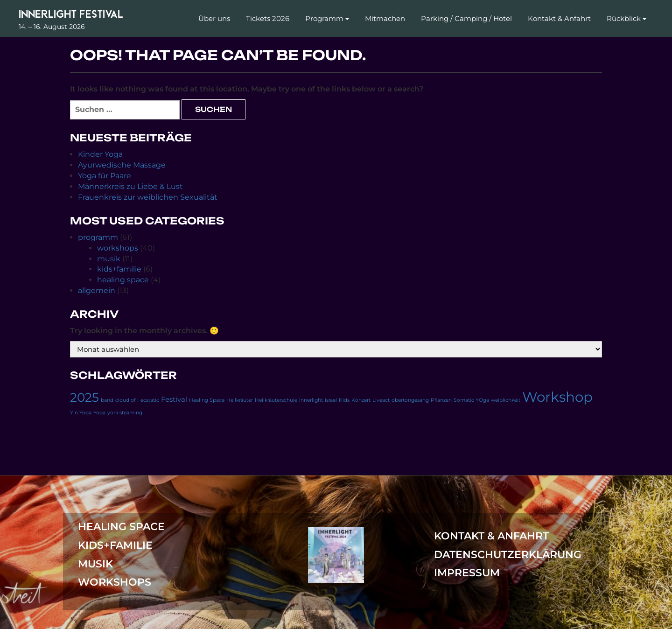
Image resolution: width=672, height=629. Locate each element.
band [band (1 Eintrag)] (107, 400)
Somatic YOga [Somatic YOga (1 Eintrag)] (471, 400)
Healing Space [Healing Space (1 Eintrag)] (207, 400)
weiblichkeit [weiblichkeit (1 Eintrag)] (506, 400)
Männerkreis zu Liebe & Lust (130, 186)
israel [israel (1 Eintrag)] (331, 400)
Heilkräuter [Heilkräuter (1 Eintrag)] (240, 400)
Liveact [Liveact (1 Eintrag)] (381, 400)
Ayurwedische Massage (122, 165)
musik (109, 259)
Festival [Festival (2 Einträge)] (174, 399)
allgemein (97, 290)
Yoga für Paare (105, 176)
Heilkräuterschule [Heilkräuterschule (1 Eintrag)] (276, 400)
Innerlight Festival (71, 14)
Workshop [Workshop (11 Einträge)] (557, 397)
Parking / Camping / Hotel (466, 18)
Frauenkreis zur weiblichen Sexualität (148, 197)
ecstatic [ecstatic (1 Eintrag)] (150, 400)
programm (98, 237)
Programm (324, 18)
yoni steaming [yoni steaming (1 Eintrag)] (125, 413)
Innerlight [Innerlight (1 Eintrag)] (311, 400)
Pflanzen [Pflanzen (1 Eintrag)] (441, 400)
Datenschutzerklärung (508, 555)
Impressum (467, 573)
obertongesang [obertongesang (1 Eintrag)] (410, 400)
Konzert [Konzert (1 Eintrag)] (361, 400)
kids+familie (119, 269)
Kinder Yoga (100, 154)
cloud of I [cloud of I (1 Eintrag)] (127, 400)
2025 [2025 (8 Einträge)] (84, 398)
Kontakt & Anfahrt (559, 18)
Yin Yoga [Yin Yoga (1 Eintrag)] (81, 413)
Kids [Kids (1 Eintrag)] (344, 400)
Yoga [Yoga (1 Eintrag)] (99, 413)
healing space (123, 280)
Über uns (214, 18)
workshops (118, 248)
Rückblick (624, 18)
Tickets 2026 (268, 18)
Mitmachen (385, 18)
